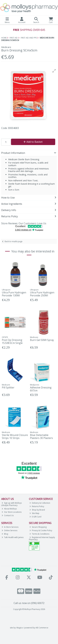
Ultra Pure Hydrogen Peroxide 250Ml (42, 294)
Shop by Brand (37, 510)
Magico (20, 628)
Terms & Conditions (39, 534)
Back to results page (14, 241)
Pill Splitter (8, 387)
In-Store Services (10, 527)
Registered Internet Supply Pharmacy (42, 538)
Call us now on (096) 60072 (29, 603)
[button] (54, 71)
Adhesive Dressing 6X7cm (41, 389)
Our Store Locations (12, 512)
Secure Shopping (38, 527)
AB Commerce (42, 628)
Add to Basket (33, 142)
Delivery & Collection (40, 503)
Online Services (10, 530)
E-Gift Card (35, 517)
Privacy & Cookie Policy (41, 530)
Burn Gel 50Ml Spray (42, 340)
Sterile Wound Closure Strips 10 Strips (15, 436)
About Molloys (9, 509)
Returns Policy (37, 506)
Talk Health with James (13, 537)
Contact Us (8, 515)
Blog (5, 534)
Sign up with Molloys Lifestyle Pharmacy (12, 504)
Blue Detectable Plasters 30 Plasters (41, 436)
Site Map (34, 513)
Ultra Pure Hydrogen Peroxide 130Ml (14, 294)
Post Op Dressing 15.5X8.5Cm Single (12, 341)
